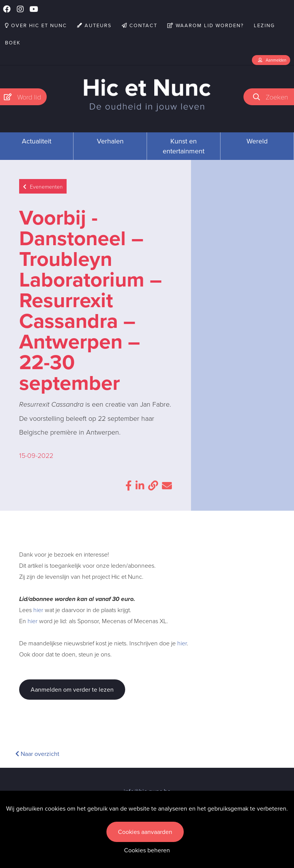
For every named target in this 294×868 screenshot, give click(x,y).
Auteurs (94, 25)
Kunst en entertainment (184, 146)
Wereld (257, 141)
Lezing (264, 25)
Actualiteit (37, 141)
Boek (13, 43)
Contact (140, 25)
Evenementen (43, 186)
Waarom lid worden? (206, 25)
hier (38, 610)
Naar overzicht (37, 754)
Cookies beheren (147, 850)
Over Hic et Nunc (36, 25)
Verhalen (110, 141)
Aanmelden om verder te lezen (72, 690)
